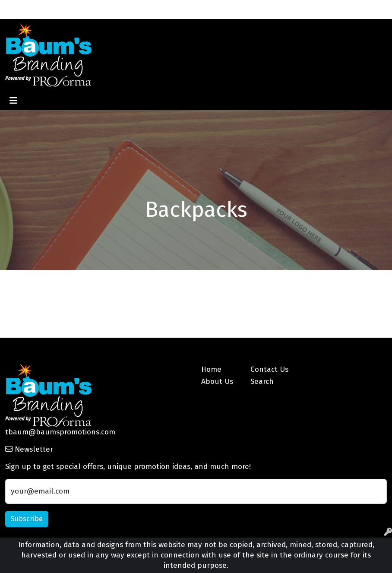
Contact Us (89, 9)
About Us (217, 381)
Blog (119, 9)
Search (338, 9)
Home (17, 9)
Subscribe (27, 519)
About (42, 9)
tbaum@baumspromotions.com (60, 432)
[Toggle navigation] (13, 101)
